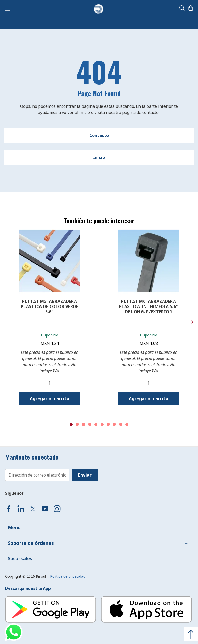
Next (192, 322)
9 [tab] (121, 424)
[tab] (99, 528)
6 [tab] (102, 424)
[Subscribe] (85, 475)
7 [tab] (108, 424)
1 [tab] (71, 424)
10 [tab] (127, 424)
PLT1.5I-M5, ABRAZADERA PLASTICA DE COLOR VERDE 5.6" (50, 306)
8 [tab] (114, 424)
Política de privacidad (68, 576)
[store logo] (98, 9)
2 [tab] (77, 424)
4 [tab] (90, 424)
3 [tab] (84, 424)
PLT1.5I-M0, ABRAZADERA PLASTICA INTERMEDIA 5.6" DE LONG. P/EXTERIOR (149, 306)
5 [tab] (96, 424)
